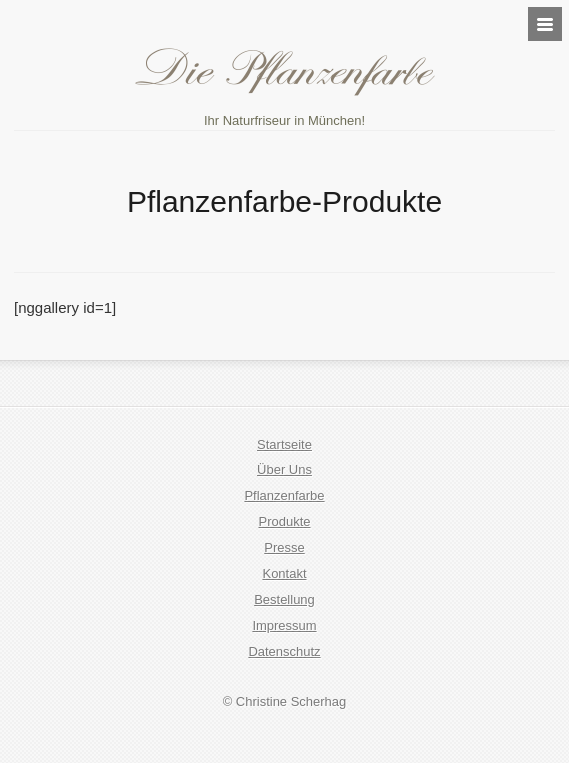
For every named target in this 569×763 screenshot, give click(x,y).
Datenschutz (284, 651)
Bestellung (284, 599)
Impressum (284, 625)
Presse (284, 547)
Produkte (285, 521)
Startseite (284, 444)
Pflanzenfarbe (284, 495)
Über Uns (284, 469)
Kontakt (284, 573)
